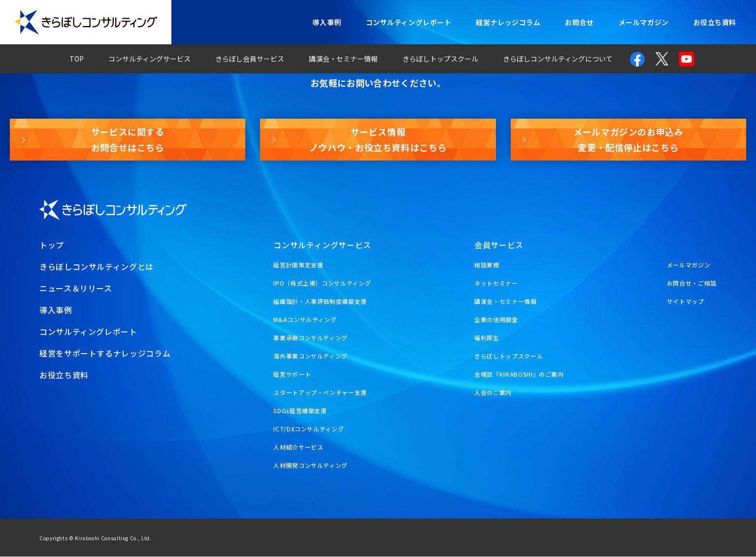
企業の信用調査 (496, 320)
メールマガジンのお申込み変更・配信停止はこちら (628, 139)
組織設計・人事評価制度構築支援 (320, 302)
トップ (52, 245)
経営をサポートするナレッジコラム (105, 354)
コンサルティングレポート (409, 22)
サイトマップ (686, 302)
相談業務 (487, 265)
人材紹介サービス (298, 447)
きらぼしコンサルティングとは (97, 267)
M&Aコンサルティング (305, 320)
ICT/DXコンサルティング (309, 429)
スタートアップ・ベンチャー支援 (320, 393)
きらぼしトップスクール (440, 59)
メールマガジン (644, 22)
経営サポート (292, 375)
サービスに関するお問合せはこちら (128, 139)
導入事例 (327, 22)
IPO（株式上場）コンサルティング (322, 283)
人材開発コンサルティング (311, 466)
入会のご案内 (493, 393)
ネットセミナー (496, 283)
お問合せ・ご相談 (692, 283)
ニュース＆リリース (76, 289)
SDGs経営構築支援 (300, 411)
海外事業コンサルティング (311, 356)
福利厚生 (487, 338)
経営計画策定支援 (298, 265)
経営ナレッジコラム (508, 22)
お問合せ (579, 22)
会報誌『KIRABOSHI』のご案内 (519, 375)
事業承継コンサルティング (311, 338)
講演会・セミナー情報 (343, 59)
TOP (77, 59)
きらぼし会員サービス (250, 59)
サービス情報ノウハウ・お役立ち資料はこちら (378, 139)
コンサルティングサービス (149, 59)
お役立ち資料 (715, 22)
